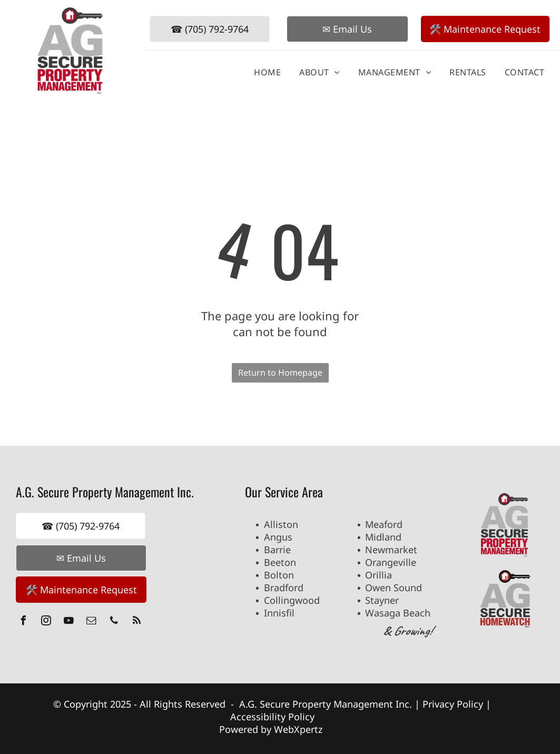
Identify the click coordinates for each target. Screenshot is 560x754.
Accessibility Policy (272, 717)
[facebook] (23, 622)
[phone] (114, 622)
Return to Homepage (280, 373)
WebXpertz (299, 729)
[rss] (136, 622)
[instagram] (46, 622)
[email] (91, 622)
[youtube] (68, 622)
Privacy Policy (453, 704)
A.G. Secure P (269, 704)
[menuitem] (263, 72)
